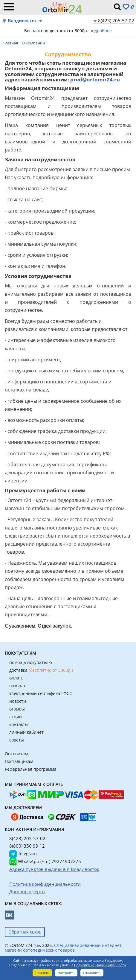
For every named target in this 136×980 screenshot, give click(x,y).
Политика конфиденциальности (100, 965)
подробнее (101, 31)
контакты (19, 724)
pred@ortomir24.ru (95, 79)
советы (17, 740)
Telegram (23, 853)
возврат (17, 686)
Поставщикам (19, 761)
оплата (16, 678)
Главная (11, 43)
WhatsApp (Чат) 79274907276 (45, 861)
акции (16, 717)
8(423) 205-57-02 (116, 21)
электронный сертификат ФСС (41, 693)
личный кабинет (26, 732)
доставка (41, 670)
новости (18, 701)
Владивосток (22, 21)
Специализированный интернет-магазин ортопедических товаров (64, 948)
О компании (34, 43)
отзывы (17, 709)
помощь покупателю (31, 662)
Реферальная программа (31, 769)
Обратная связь (25, 932)
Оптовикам (16, 754)
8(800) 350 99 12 (27, 846)
